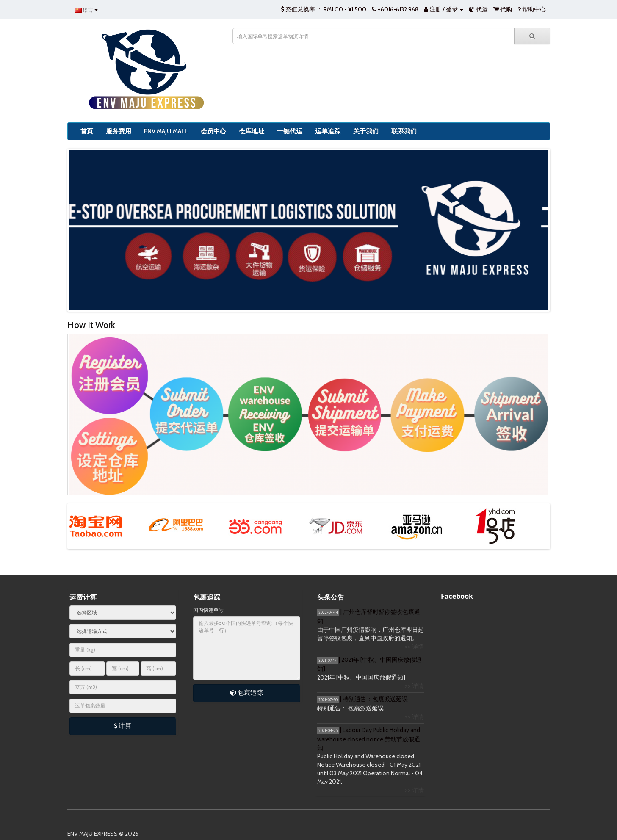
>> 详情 (414, 647)
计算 (123, 726)
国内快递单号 (208, 610)
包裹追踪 (247, 693)
